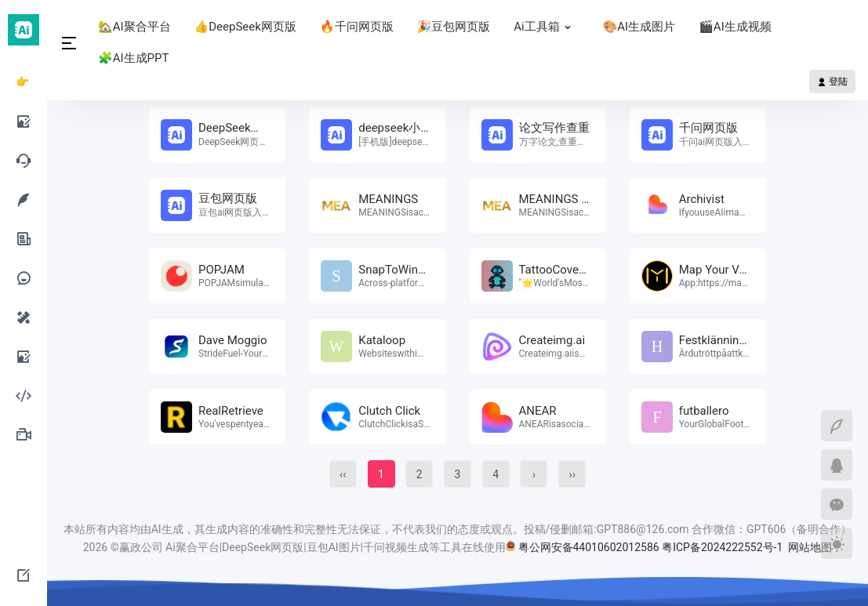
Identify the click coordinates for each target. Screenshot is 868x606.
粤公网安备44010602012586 (589, 547)
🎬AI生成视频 (735, 27)
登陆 (832, 82)
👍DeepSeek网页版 (245, 27)
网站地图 (810, 547)
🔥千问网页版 (357, 27)
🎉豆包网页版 (454, 27)
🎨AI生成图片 (639, 27)
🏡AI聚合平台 (134, 27)
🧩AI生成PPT (133, 58)
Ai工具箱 (546, 27)
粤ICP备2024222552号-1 (724, 547)
